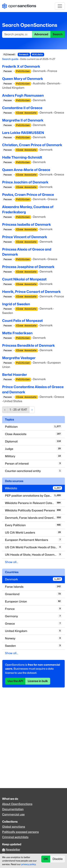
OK (46, 859)
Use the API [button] (15, 681)
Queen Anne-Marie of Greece (26, 170)
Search (58, 34)
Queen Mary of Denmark (23, 79)
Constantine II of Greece (22, 108)
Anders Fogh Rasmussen (23, 95)
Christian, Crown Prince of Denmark (32, 145)
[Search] (17, 34)
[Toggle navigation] (60, 6)
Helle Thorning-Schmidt (22, 157)
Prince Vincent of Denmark (25, 237)
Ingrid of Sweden (16, 304)
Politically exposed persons (20, 832)
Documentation (13, 809)
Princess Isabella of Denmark (27, 224)
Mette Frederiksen (17, 333)
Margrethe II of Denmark (23, 120)
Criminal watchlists (15, 837)
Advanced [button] (41, 34)
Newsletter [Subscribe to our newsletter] (13, 850)
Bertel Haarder (15, 375)
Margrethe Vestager (19, 358)
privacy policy (28, 864)
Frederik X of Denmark (21, 66)
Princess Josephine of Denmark (28, 267)
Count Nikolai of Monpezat (24, 279)
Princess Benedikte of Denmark (28, 345)
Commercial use (13, 814)
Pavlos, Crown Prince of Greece (28, 195)
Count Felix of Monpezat (22, 321)
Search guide (10, 59)
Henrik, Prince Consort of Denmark (31, 292)
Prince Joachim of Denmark (25, 182)
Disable (58, 859)
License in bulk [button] (38, 681)
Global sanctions (14, 827)
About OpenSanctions (17, 804)
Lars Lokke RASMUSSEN (23, 133)
